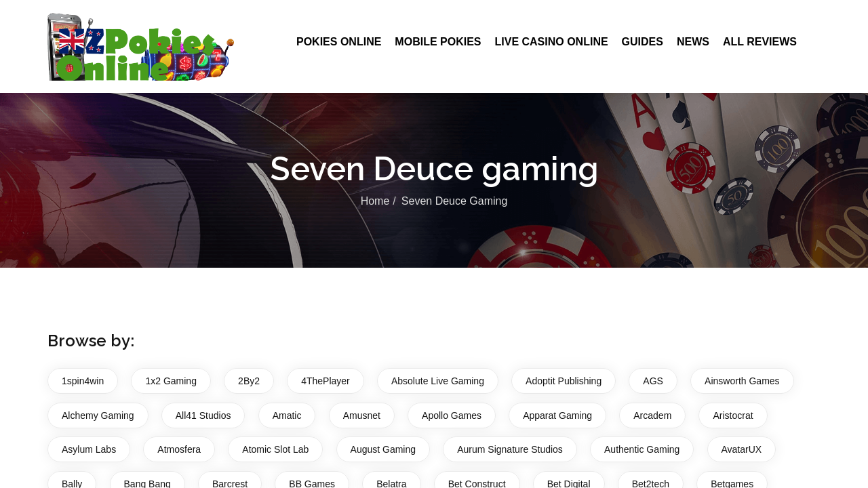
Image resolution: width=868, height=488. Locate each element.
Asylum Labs (89, 449)
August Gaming (383, 449)
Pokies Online (339, 42)
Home (375, 201)
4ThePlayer (325, 381)
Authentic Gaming (642, 449)
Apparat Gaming (557, 415)
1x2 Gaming (171, 381)
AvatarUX (742, 449)
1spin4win (83, 381)
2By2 (249, 381)
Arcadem (652, 415)
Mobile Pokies (438, 42)
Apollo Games (452, 415)
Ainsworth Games (742, 381)
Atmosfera (179, 449)
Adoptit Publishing (564, 381)
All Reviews (760, 42)
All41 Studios (203, 415)
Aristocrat (733, 415)
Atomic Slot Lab (275, 449)
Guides (643, 42)
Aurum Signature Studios (510, 449)
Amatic (287, 415)
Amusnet (362, 415)
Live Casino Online (551, 42)
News (693, 42)
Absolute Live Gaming (438, 381)
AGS (653, 381)
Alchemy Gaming (98, 415)
